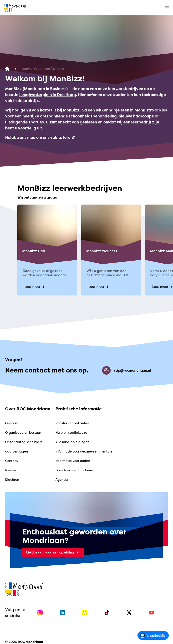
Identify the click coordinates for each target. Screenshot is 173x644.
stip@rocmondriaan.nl (127, 370)
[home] (15, 8)
